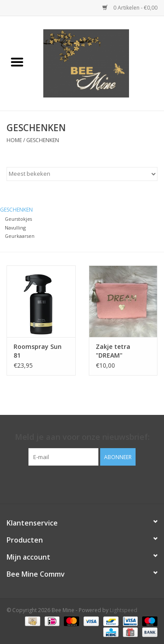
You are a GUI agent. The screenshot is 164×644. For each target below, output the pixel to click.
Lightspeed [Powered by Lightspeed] (124, 610)
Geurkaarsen (20, 236)
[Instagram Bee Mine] (90, 484)
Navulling (15, 228)
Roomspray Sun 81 (38, 351)
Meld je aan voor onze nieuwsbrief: (82, 437)
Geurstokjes (18, 219)
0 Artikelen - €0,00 (130, 8)
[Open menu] (17, 62)
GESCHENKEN (43, 140)
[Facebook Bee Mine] (74, 484)
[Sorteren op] (82, 174)
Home (14, 140)
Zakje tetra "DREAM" (113, 351)
